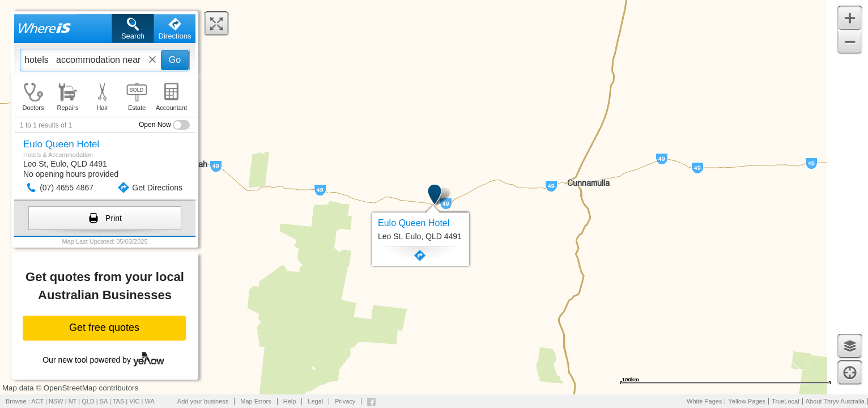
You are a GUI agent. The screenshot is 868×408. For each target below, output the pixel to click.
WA (150, 401)
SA (104, 401)
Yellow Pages (747, 401)
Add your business (203, 401)
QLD (88, 401)
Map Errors (256, 401)
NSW (56, 401)
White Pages (704, 401)
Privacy (345, 401)
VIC (134, 401)
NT (73, 401)
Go (175, 60)
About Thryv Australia (835, 401)
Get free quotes (104, 328)
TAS (119, 401)
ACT (37, 401)
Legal (315, 401)
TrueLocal (786, 401)
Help (290, 401)
